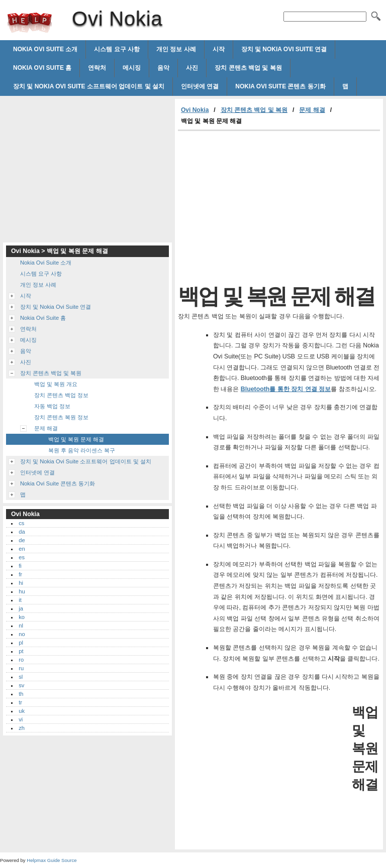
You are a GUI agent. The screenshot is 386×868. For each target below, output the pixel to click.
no (22, 634)
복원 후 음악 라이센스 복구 (82, 450)
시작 (219, 49)
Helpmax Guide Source (52, 860)
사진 (192, 68)
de (22, 540)
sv (21, 685)
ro (21, 660)
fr (20, 574)
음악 (163, 68)
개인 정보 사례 (176, 49)
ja (21, 608)
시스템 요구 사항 (117, 49)
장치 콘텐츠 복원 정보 (61, 417)
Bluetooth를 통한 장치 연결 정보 (286, 389)
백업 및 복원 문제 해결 (76, 439)
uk (22, 711)
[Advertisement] (262, 206)
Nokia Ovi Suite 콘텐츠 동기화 (280, 86)
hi (21, 583)
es (22, 557)
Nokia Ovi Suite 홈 (42, 68)
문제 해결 (312, 110)
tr (20, 702)
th (21, 694)
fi (20, 566)
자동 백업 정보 (52, 406)
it (20, 600)
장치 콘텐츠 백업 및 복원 (248, 68)
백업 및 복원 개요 (56, 384)
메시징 (132, 68)
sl (21, 677)
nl (21, 626)
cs (21, 523)
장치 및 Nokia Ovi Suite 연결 (284, 49)
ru (21, 668)
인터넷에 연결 (200, 86)
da (22, 532)
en (22, 549)
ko (22, 617)
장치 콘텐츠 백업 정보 (61, 395)
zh (22, 728)
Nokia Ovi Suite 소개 (45, 49)
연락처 (97, 68)
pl (21, 643)
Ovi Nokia (30, 23)
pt (21, 651)
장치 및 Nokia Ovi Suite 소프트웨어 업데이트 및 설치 (89, 86)
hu (22, 591)
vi (21, 719)
